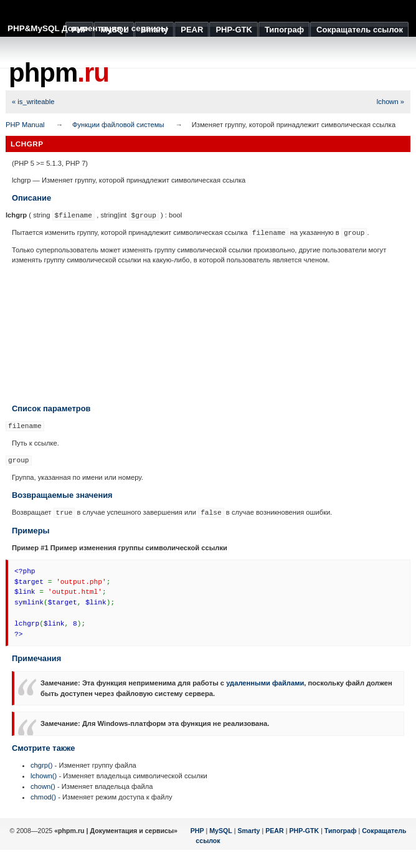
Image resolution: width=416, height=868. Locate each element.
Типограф (341, 831)
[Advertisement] (208, 334)
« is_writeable (33, 102)
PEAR (275, 831)
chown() (43, 786)
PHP (197, 831)
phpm (59, 73)
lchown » (390, 102)
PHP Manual (25, 125)
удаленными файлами (265, 683)
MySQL (221, 831)
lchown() (44, 776)
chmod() (43, 797)
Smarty (248, 831)
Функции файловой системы (118, 125)
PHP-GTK (304, 831)
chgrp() (41, 765)
